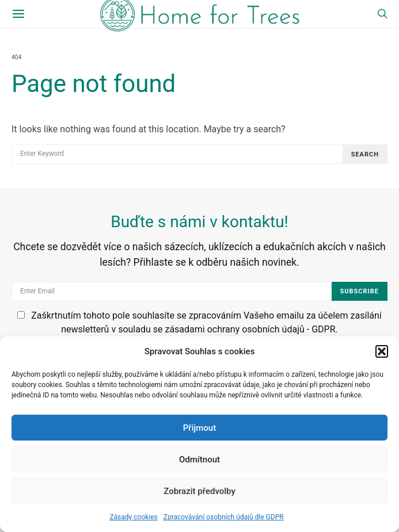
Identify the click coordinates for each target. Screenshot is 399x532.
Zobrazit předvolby (200, 491)
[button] (382, 351)
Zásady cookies (133, 517)
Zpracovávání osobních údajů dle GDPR (224, 517)
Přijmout (200, 428)
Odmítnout (200, 460)
